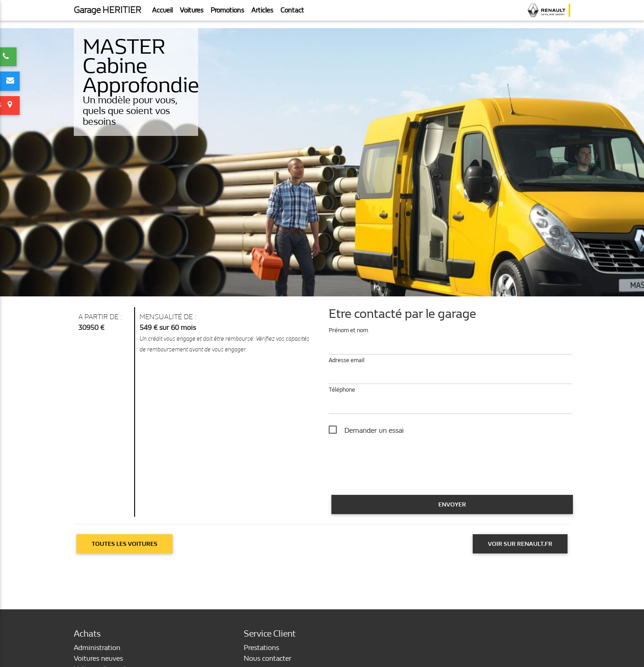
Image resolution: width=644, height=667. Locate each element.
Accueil (162, 14)
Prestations (261, 648)
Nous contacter (268, 658)
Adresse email (347, 360)
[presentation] (397, 475)
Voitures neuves (98, 658)
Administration (97, 648)
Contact (292, 14)
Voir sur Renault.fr (520, 544)
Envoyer (452, 504)
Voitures (192, 14)
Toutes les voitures (125, 544)
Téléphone (342, 390)
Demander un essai (374, 430)
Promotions (227, 14)
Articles (262, 14)
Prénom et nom (348, 330)
